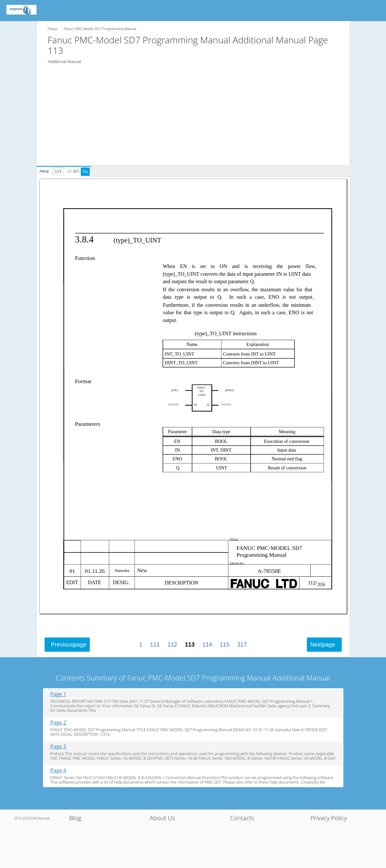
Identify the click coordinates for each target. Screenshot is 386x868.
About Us (162, 818)
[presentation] (65, 170)
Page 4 (58, 771)
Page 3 (58, 747)
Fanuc (53, 29)
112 (172, 645)
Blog (75, 818)
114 (207, 645)
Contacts (242, 818)
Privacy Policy (329, 818)
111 (155, 645)
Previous (69, 645)
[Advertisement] (196, 120)
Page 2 (58, 723)
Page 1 (58, 694)
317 (242, 645)
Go (85, 172)
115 (224, 645)
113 (190, 645)
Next (323, 645)
